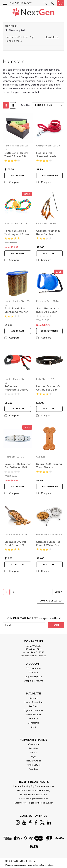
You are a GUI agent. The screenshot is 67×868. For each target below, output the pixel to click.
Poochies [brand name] (9, 224)
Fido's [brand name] (40, 224)
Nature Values (34, 765)
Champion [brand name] (42, 146)
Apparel (34, 698)
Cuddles (34, 769)
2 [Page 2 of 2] (14, 592)
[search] (45, 4)
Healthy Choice (34, 761)
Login (28, 677)
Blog (34, 727)
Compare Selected (51, 601)
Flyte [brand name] (39, 379)
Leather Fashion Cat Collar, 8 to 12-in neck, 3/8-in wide (49, 388)
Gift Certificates (33, 668)
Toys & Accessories (33, 711)
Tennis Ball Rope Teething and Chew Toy (17, 233)
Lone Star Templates (44, 865)
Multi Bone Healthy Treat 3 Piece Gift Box (17, 155)
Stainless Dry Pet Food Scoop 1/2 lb (16, 544)
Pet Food (33, 706)
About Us (33, 719)
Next (59, 592)
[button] (33, 39)
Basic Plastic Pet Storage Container (16, 310)
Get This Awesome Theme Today (34, 790)
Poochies (34, 748)
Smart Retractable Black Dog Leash (48, 310)
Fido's (34, 753)
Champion (33, 744)
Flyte (33, 757)
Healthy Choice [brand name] (12, 301)
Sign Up (38, 677)
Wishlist (34, 673)
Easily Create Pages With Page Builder (34, 803)
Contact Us (33, 723)
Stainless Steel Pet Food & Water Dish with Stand (48, 544)
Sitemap (32, 861)
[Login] (52, 4)
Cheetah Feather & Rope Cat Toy (48, 232)
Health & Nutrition (33, 702)
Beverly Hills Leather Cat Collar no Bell (18, 466)
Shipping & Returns (33, 681)
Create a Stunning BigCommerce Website (33, 786)
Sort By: (25, 105)
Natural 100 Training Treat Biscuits (49, 466)
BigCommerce (20, 865)
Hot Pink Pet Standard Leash (46, 155)
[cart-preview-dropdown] (60, 3)
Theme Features (34, 715)
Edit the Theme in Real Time (33, 795)
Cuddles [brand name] (41, 457)
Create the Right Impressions (34, 799)
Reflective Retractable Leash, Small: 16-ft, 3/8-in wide (16, 388)
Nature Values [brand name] (12, 146)
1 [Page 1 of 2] (6, 592)
